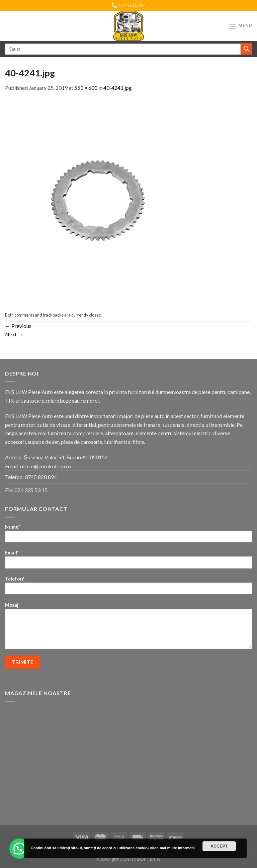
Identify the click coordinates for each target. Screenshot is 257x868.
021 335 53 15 (31, 490)
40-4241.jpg (118, 88)
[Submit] (246, 49)
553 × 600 (86, 88)
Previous (18, 326)
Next (14, 334)
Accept (219, 846)
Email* (128, 561)
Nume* (128, 536)
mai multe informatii (177, 848)
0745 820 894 (41, 477)
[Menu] (240, 26)
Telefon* (128, 587)
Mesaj (128, 628)
